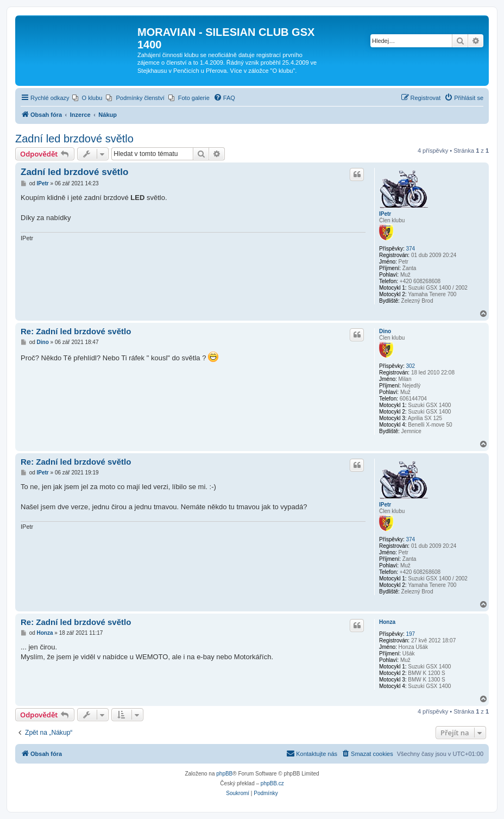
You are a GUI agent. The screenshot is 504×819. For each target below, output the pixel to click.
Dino (385, 331)
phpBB (224, 774)
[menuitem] (87, 98)
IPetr (385, 214)
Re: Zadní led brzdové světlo (76, 331)
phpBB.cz (272, 783)
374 (410, 249)
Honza (387, 622)
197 (410, 634)
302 (410, 366)
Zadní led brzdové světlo (74, 139)
